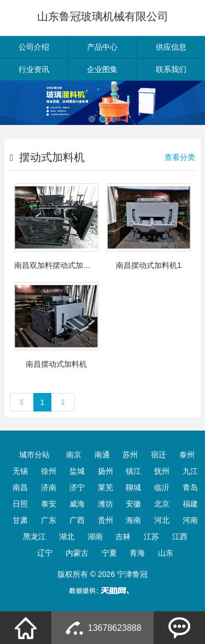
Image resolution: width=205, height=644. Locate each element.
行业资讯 (34, 69)
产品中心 (102, 47)
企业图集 (102, 69)
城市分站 (34, 455)
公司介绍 (34, 47)
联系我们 (171, 69)
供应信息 (171, 47)
